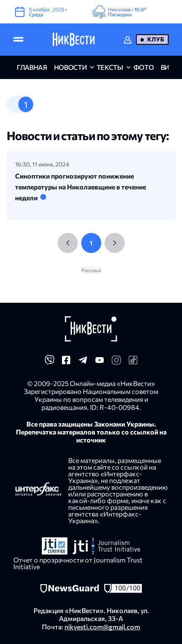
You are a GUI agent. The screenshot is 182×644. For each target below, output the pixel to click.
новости (70, 67)
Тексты (110, 67)
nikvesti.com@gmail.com (102, 627)
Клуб (156, 39)
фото (144, 67)
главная (32, 67)
